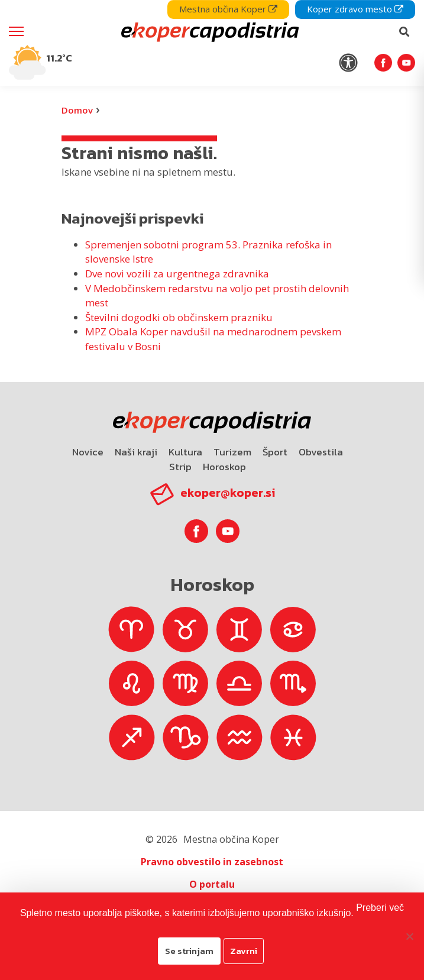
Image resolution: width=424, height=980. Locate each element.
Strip (180, 467)
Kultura (185, 452)
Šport (275, 452)
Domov (77, 110)
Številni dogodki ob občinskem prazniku (179, 317)
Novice (88, 452)
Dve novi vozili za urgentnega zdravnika (177, 274)
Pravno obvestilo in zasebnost (212, 862)
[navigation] (212, 43)
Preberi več (380, 908)
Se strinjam (189, 951)
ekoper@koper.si (228, 493)
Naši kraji (136, 452)
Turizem (232, 452)
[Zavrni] (409, 936)
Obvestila (321, 452)
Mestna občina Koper (228, 9)
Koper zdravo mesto (355, 9)
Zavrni (244, 951)
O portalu (212, 884)
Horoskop (224, 467)
